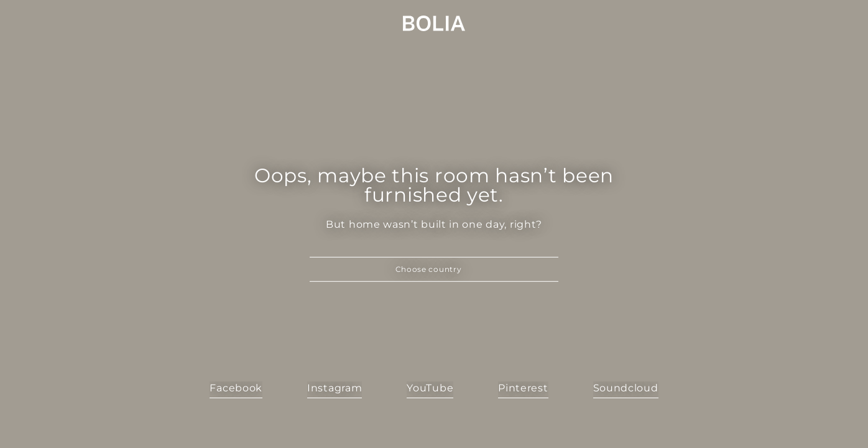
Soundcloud (626, 388)
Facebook (236, 388)
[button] (434, 269)
